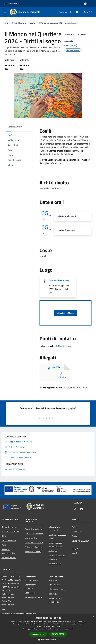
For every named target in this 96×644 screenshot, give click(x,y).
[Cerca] (91, 12)
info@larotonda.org (63, 346)
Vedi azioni (83, 35)
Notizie (75, 527)
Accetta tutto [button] (38, 634)
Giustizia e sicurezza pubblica (57, 537)
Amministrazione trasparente (56, 578)
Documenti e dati (9, 558)
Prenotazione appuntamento (31, 578)
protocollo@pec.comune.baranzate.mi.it (19, 614)
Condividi (70, 35)
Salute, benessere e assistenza (57, 557)
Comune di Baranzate (59, 280)
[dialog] (48, 629)
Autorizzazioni (55, 563)
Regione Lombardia (12, 4)
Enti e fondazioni (9, 540)
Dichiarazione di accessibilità (55, 600)
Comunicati (77, 531)
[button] (48, 640)
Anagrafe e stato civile (34, 529)
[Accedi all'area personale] (85, 4)
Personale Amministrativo (8, 551)
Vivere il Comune (19, 23)
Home (5, 23)
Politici (4, 545)
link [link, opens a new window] (72, 629)
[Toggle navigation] (5, 12)
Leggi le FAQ (30, 593)
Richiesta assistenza (34, 597)
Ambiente (53, 551)
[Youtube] (76, 12)
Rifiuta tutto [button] (58, 634)
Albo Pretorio (54, 585)
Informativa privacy (57, 589)
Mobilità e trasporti (33, 551)
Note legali (53, 594)
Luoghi (75, 548)
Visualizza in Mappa (65, 313)
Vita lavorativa (31, 538)
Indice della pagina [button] (15, 127)
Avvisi (75, 536)
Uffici (4, 536)
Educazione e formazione (54, 529)
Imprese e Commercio (34, 542)
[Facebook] (70, 12)
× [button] (93, 617)
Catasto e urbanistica (34, 547)
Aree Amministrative (10, 531)
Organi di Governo (9, 527)
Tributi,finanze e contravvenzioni (55, 545)
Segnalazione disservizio (31, 586)
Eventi (32, 23)
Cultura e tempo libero (34, 533)
